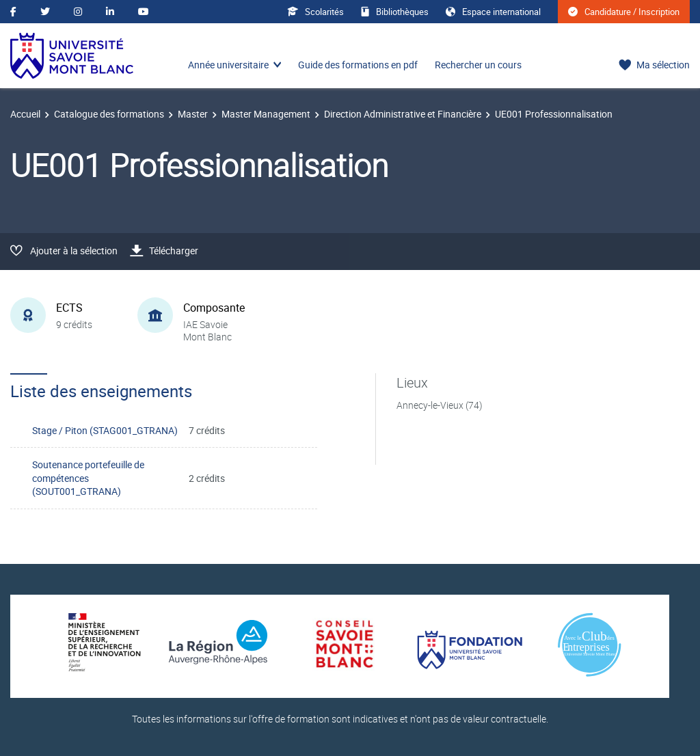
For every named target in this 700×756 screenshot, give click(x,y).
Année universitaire (228, 65)
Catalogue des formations (109, 114)
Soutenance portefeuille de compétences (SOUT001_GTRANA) (88, 478)
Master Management (266, 114)
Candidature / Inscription (624, 12)
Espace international (493, 12)
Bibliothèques (395, 12)
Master (193, 114)
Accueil (25, 114)
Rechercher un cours (478, 65)
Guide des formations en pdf (358, 65)
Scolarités (315, 12)
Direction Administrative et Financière (403, 114)
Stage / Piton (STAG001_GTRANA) (105, 430)
